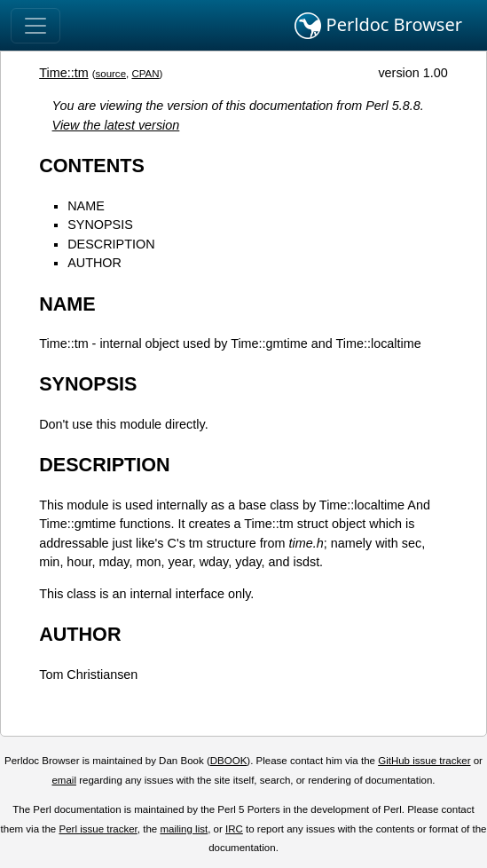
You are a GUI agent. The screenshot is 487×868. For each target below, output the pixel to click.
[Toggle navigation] (35, 26)
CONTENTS (92, 166)
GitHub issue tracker (424, 761)
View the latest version (116, 125)
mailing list (184, 829)
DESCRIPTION (111, 244)
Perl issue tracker (98, 829)
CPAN (145, 74)
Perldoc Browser (378, 26)
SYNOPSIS (100, 225)
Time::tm (63, 73)
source (110, 74)
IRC (234, 829)
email (64, 780)
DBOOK (229, 761)
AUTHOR (94, 263)
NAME (86, 206)
